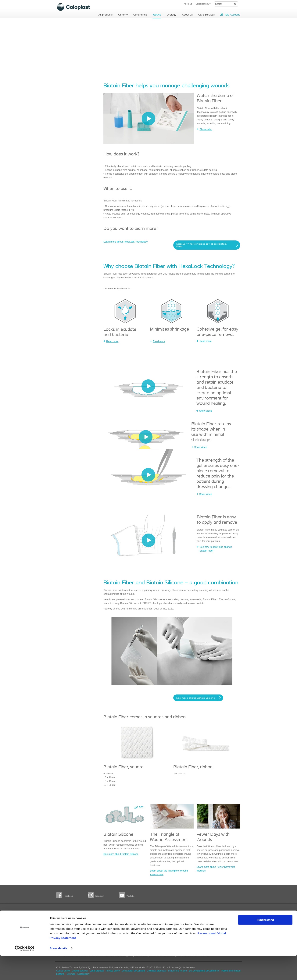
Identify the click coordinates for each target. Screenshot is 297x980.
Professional (63, 924)
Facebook (68, 896)
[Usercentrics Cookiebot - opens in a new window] (25, 973)
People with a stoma (66, 918)
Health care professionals (163, 931)
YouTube (130, 896)
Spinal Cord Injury (97, 926)
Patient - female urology (163, 920)
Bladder (92, 917)
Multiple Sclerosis (97, 931)
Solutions (124, 917)
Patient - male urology (162, 926)
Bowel (91, 921)
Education (124, 923)
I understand (265, 944)
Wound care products (130, 933)
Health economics (128, 928)
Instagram (100, 896)
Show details (58, 973)
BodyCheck (62, 929)
